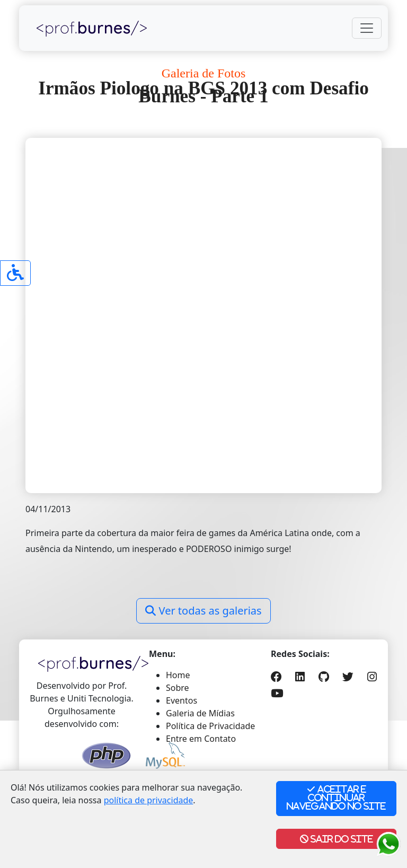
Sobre (178, 688)
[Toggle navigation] (367, 28)
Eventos (182, 700)
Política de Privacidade (210, 726)
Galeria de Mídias (200, 713)
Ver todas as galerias (203, 611)
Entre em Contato (201, 739)
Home (178, 675)
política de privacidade (149, 800)
